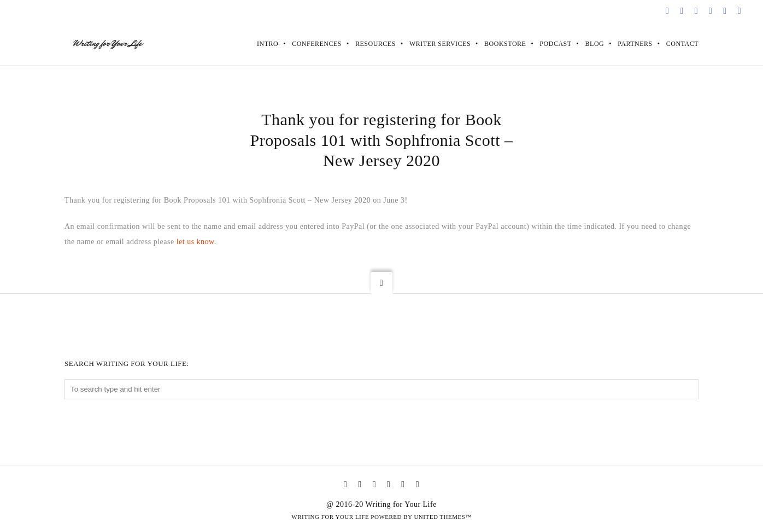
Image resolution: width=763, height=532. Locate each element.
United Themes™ (442, 517)
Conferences (317, 44)
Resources (375, 44)
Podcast (555, 44)
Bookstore (505, 44)
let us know (195, 242)
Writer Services (440, 44)
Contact (682, 44)
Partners (635, 44)
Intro (268, 44)
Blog (595, 44)
